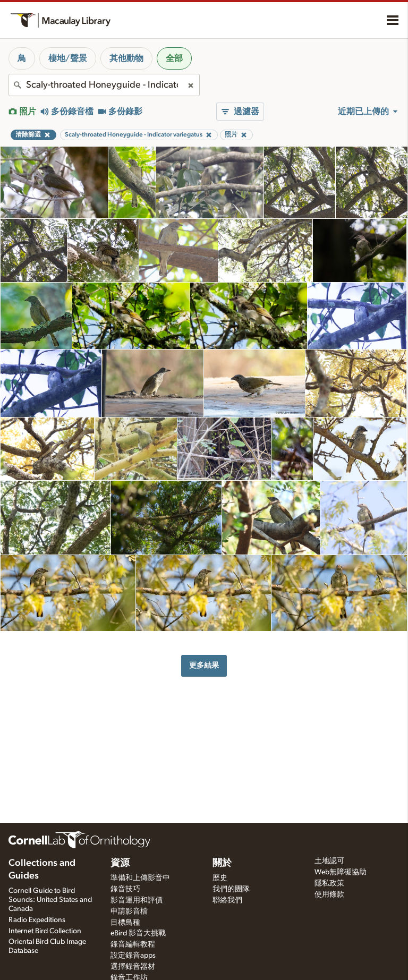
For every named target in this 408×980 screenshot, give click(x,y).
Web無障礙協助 (341, 872)
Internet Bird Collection (45, 931)
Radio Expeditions (37, 920)
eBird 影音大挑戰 (138, 933)
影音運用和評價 (137, 900)
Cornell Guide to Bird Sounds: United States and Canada (50, 900)
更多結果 (204, 665)
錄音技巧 (125, 889)
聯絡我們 (227, 900)
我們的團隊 (231, 889)
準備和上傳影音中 (140, 878)
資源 (120, 863)
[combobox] (104, 85)
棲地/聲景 (68, 58)
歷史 (220, 878)
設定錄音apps (133, 956)
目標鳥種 (125, 923)
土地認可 (329, 861)
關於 (222, 863)
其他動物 (126, 58)
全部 (174, 58)
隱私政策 (329, 883)
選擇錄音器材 (133, 967)
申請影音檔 (129, 911)
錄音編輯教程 (133, 944)
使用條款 (329, 894)
